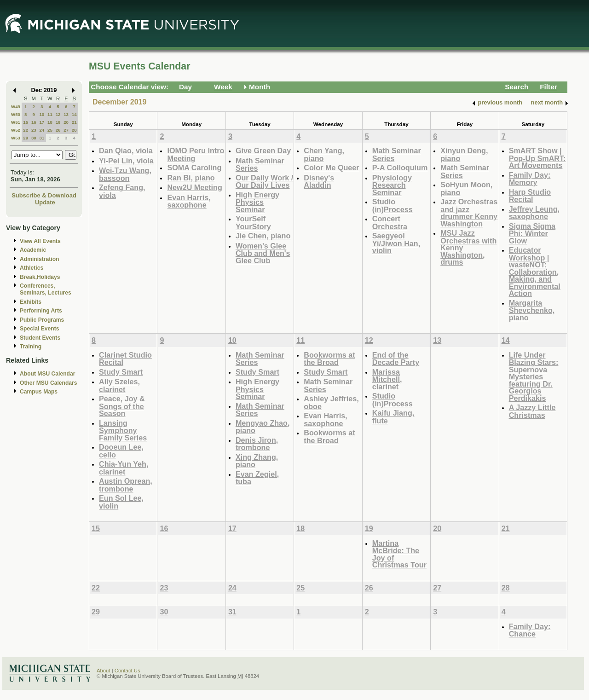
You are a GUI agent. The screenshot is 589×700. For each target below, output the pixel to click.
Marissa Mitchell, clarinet (387, 379)
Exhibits (31, 302)
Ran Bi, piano (191, 178)
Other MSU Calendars (49, 383)
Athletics (32, 268)
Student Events (40, 338)
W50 (16, 114)
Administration (39, 259)
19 (58, 122)
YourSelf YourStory (253, 223)
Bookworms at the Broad (329, 359)
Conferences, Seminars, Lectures (46, 289)
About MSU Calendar (47, 374)
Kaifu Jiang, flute (393, 417)
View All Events (40, 241)
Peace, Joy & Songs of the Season (122, 406)
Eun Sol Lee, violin (121, 502)
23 (34, 130)
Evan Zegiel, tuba (257, 478)
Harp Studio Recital (530, 196)
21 (74, 122)
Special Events (39, 329)
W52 (16, 130)
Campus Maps (39, 392)
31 (42, 138)
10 (42, 114)
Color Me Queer (331, 168)
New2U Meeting (194, 187)
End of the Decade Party (396, 359)
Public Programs (42, 320)
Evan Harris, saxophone (189, 201)
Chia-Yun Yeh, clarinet (124, 468)
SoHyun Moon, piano (466, 188)
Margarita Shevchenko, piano (532, 310)
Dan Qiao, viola (126, 150)
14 (74, 114)
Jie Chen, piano (263, 236)
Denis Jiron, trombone (257, 444)
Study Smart (121, 372)
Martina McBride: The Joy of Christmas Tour (399, 554)
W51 (16, 122)
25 (50, 130)
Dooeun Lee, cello (121, 451)
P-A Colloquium (400, 168)
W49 (16, 107)
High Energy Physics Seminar (257, 202)
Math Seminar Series (260, 165)
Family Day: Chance (530, 630)
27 (66, 130)
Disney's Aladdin (319, 182)
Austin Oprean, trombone (126, 485)
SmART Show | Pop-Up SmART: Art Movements (537, 158)
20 (66, 122)
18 (50, 122)
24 (42, 130)
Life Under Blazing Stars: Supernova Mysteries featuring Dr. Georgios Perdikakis (534, 376)
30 (34, 138)
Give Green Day (263, 150)
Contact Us (127, 671)
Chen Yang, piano (324, 154)
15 (26, 122)
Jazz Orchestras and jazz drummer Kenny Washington (469, 213)
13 (66, 114)
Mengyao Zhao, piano (263, 427)
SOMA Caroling (194, 168)
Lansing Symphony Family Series (123, 430)
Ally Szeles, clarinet (119, 385)
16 (34, 122)
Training (31, 347)
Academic (33, 250)
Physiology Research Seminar (392, 185)
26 (58, 130)
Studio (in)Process (393, 205)
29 (26, 138)
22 (26, 130)
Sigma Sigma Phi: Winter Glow (532, 233)
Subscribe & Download (44, 195)
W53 (16, 138)
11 (50, 114)
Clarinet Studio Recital (125, 359)
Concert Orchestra (390, 223)
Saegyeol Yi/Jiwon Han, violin (396, 243)
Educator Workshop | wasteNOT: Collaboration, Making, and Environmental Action (535, 272)
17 (42, 122)
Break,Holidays (40, 277)
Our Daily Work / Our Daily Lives (264, 182)
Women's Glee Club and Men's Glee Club (263, 253)
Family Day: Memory (530, 179)
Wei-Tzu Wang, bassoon (125, 174)
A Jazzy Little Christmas (532, 411)
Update (45, 202)
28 (74, 130)
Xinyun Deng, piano (464, 154)
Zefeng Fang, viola (122, 191)
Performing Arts (41, 311)
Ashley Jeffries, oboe (331, 402)
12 (58, 114)
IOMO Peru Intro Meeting (196, 154)
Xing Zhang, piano (257, 461)
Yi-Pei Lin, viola (126, 161)
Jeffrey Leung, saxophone (534, 213)
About (104, 671)
